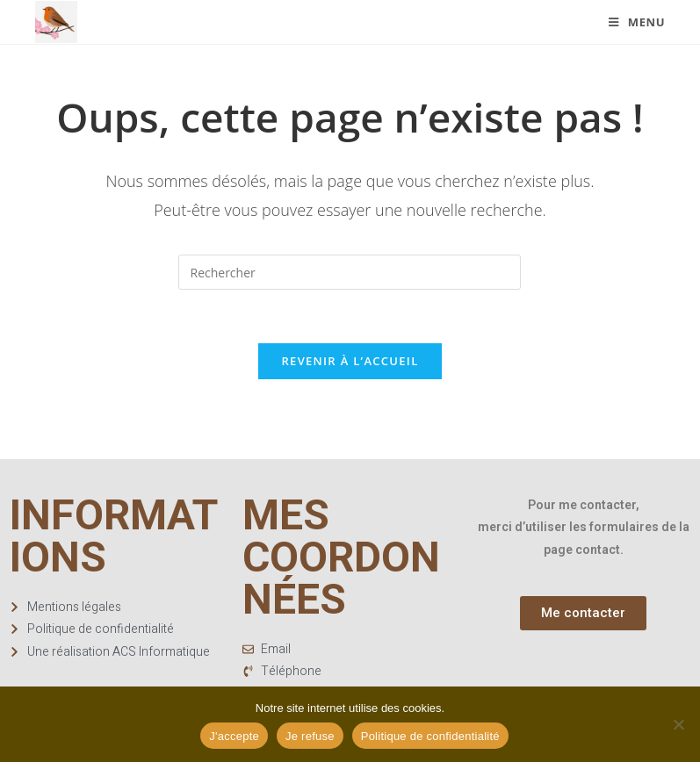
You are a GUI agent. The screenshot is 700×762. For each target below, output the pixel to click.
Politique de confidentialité (430, 736)
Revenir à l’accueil (350, 361)
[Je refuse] (678, 724)
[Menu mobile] (637, 22)
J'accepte (234, 736)
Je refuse (310, 736)
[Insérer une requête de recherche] (350, 272)
